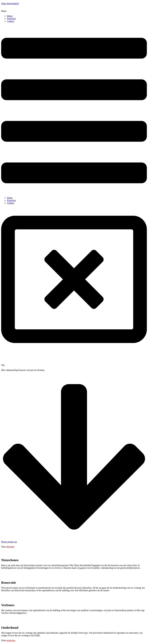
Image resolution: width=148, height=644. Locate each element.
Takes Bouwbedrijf (10, 4)
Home (10, 16)
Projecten (11, 19)
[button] (74, 11)
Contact (11, 21)
